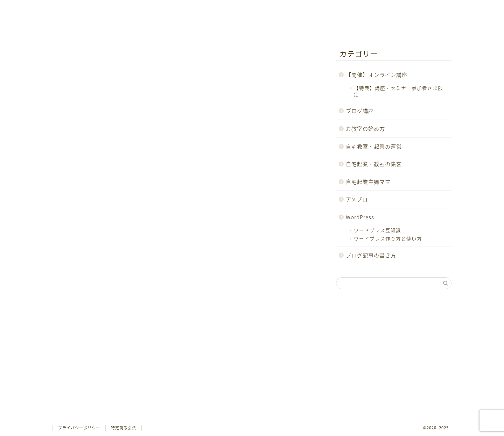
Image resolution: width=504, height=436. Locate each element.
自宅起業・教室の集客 (98, 365)
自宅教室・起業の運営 (98, 355)
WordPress (84, 395)
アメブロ (81, 385)
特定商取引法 (124, 428)
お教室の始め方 (90, 346)
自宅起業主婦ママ (92, 375)
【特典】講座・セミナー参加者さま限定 (398, 91)
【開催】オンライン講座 (101, 326)
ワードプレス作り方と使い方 (388, 238)
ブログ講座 (84, 335)
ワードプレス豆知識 (377, 230)
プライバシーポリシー (79, 428)
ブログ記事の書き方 (95, 405)
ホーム (95, 9)
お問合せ (179, 9)
